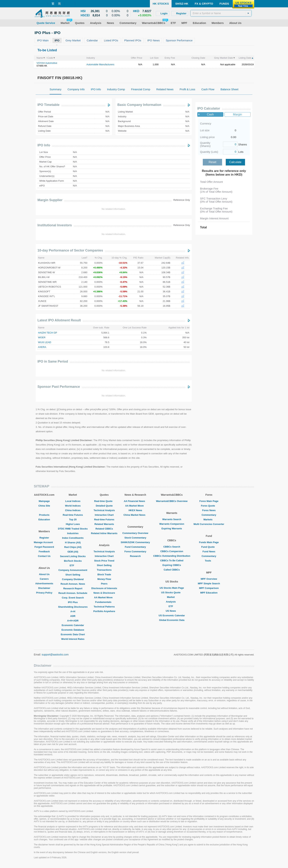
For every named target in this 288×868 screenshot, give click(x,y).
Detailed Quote (104, 506)
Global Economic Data (172, 620)
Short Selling (73, 575)
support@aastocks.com (55, 655)
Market (172, 597)
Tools (209, 561)
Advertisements (44, 583)
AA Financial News (135, 501)
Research (135, 556)
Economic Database (73, 630)
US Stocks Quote (172, 592)
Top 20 (73, 519)
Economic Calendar (73, 625)
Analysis (172, 602)
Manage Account (44, 542)
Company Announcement (73, 570)
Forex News (209, 510)
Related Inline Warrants (104, 533)
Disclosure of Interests (104, 588)
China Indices (73, 510)
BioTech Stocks (73, 561)
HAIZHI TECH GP (48, 333)
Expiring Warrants (172, 529)
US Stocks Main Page (172, 588)
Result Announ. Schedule (73, 593)
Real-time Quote (104, 501)
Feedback (44, 551)
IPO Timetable (48, 105)
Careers (44, 579)
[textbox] (221, 13)
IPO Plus (73, 602)
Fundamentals (104, 602)
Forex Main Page (209, 501)
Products (44, 515)
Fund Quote (209, 547)
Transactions (104, 570)
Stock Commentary (135, 538)
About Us (44, 574)
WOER (42, 337)
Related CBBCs (104, 529)
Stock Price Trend (104, 561)
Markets (209, 519)
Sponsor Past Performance (59, 387)
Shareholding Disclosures (73, 607)
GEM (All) (73, 552)
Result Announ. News (73, 584)
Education (44, 519)
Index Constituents (73, 538)
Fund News (209, 551)
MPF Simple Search (209, 583)
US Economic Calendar (172, 615)
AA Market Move (104, 597)
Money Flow (104, 579)
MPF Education (209, 593)
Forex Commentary (135, 551)
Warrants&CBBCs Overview (172, 501)
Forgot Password (44, 547)
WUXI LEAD (45, 342)
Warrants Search (172, 519)
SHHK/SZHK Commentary (135, 542)
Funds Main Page (209, 542)
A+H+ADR (73, 621)
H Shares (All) (73, 542)
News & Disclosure (104, 593)
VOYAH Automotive (47, 63)
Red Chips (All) (73, 547)
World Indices (73, 506)
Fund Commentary (135, 547)
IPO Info (44, 145)
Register (44, 538)
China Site (44, 506)
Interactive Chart (104, 515)
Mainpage (44, 501)
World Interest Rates (73, 639)
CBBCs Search (172, 547)
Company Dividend (73, 579)
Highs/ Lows (73, 524)
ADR (73, 616)
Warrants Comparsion (172, 524)
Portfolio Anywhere (104, 611)
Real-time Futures (73, 515)
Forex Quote (209, 506)
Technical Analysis (104, 510)
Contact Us (44, 556)
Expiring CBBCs (172, 565)
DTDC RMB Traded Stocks (73, 529)
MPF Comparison (209, 588)
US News (172, 611)
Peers (104, 584)
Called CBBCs (172, 570)
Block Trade (104, 574)
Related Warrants (104, 524)
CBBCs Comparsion (172, 551)
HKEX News (135, 510)
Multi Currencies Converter (209, 524)
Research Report (73, 588)
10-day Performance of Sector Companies (70, 250)
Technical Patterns (104, 607)
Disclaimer (44, 588)
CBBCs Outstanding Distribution (172, 556)
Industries (73, 533)
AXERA (42, 347)
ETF (73, 565)
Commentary (209, 515)
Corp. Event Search (73, 598)
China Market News (135, 515)
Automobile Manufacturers (100, 64)
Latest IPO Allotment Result (59, 320)
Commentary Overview (135, 533)
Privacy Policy (44, 593)
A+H (73, 611)
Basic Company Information (139, 105)
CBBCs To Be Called (172, 560)
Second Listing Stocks (73, 556)
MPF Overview (209, 579)
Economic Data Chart (73, 634)
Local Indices (73, 501)
